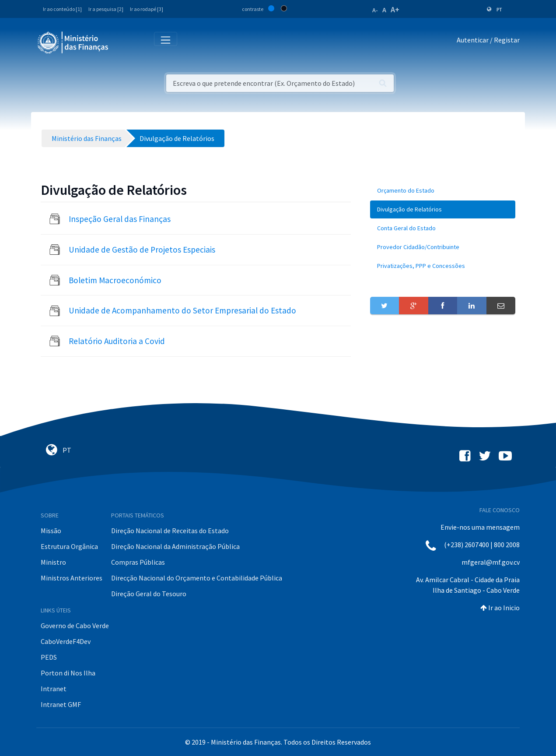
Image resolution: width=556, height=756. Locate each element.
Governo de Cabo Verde (75, 626)
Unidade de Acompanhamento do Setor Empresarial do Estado (182, 310)
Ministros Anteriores (72, 578)
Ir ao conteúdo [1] (62, 9)
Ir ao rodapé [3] (147, 9)
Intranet (54, 689)
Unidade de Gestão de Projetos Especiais (142, 250)
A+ (395, 9)
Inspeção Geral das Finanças (120, 219)
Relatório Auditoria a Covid (117, 341)
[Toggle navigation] (122, 42)
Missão (51, 531)
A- (375, 10)
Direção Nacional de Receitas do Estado (170, 531)
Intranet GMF (61, 704)
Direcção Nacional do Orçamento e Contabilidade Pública (197, 578)
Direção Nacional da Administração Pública (175, 546)
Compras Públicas (138, 562)
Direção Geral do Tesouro (149, 594)
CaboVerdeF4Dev (66, 641)
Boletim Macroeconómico (115, 280)
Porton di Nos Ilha (68, 673)
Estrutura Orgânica (69, 546)
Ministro (53, 562)
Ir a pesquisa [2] (106, 9)
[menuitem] (443, 191)
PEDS (49, 657)
